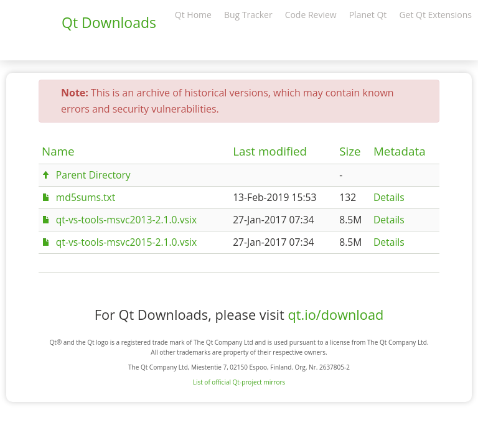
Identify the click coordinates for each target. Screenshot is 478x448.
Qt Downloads (109, 22)
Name (58, 151)
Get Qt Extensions (435, 15)
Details (389, 197)
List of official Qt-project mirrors (239, 382)
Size (350, 151)
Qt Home (193, 15)
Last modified (270, 151)
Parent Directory (93, 175)
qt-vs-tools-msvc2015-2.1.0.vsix (126, 242)
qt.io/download (335, 315)
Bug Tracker (248, 15)
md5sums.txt (86, 197)
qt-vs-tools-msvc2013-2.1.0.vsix (126, 220)
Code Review (311, 15)
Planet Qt (368, 15)
